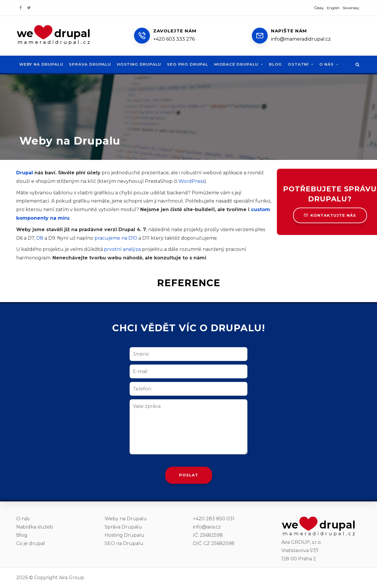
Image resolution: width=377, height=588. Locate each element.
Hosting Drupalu (141, 64)
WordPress (191, 181)
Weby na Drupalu (42, 64)
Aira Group (72, 578)
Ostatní (305, 64)
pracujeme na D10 (116, 238)
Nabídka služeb (35, 527)
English (333, 8)
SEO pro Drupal (190, 64)
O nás (333, 64)
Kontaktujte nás (330, 215)
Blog (279, 64)
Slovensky (351, 8)
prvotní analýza (122, 249)
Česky (319, 8)
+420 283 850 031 (214, 519)
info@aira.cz (207, 527)
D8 (40, 238)
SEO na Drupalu (124, 543)
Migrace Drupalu (242, 64)
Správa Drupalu (91, 64)
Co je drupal (31, 543)
